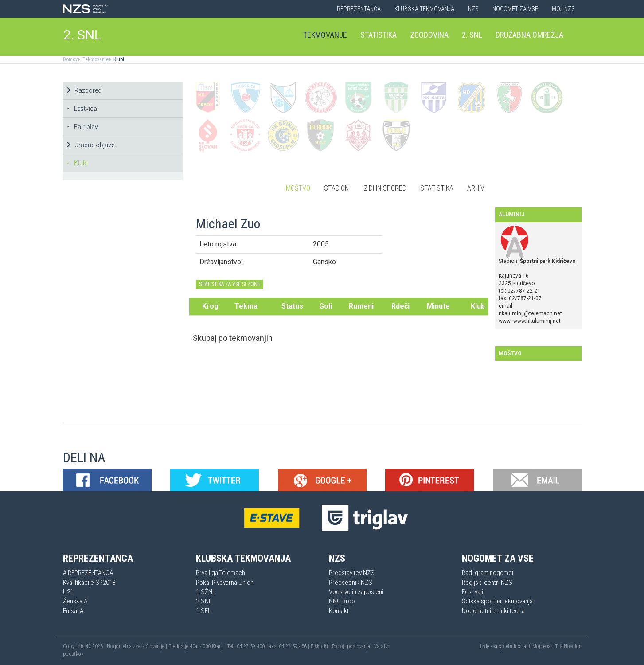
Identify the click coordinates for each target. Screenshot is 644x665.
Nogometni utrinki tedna (493, 611)
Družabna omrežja (529, 35)
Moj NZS (563, 9)
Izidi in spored (384, 188)
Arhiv (476, 188)
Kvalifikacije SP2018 (89, 583)
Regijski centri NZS (487, 583)
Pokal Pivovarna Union (225, 583)
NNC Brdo (342, 601)
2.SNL (204, 601)
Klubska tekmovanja (424, 9)
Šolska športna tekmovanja (497, 601)
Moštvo (298, 188)
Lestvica (82, 109)
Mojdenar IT (545, 646)
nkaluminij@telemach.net (530, 313)
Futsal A (73, 611)
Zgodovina (429, 35)
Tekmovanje (325, 35)
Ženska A (75, 601)
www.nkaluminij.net (537, 321)
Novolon (573, 646)
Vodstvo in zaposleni (356, 592)
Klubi (118, 59)
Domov (70, 59)
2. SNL (82, 35)
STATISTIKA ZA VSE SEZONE (230, 284)
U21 (68, 592)
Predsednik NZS (351, 583)
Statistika (379, 35)
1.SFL (203, 611)
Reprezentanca (359, 9)
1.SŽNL (206, 592)
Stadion (336, 188)
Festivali (472, 592)
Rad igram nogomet (488, 573)
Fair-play (82, 127)
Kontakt (339, 611)
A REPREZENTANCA (88, 573)
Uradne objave (90, 145)
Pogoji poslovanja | (353, 646)
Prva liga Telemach (221, 573)
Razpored (83, 90)
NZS (473, 9)
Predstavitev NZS (352, 573)
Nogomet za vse (515, 9)
